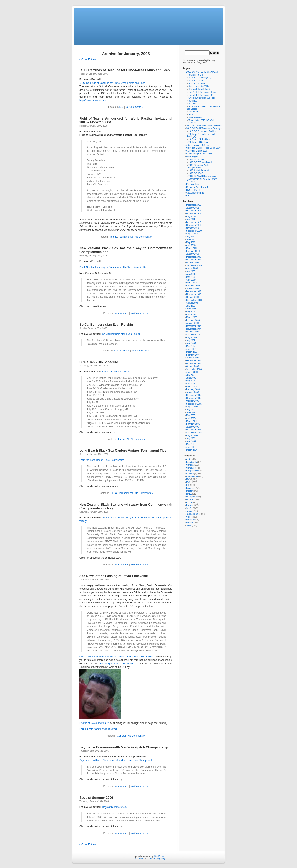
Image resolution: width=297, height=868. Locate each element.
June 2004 (191, 441)
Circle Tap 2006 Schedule (99, 362)
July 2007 (191, 340)
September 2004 (194, 433)
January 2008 (193, 323)
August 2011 (192, 216)
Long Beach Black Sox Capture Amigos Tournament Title (123, 451)
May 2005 (191, 415)
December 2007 (194, 326)
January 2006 (193, 392)
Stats (191, 115)
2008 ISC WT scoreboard (200, 162)
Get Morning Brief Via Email (199, 154)
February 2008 (193, 320)
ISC (121, 107)
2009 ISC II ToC (196, 173)
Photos (189, 502)
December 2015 (194, 205)
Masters (190, 491)
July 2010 (191, 237)
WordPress (159, 856)
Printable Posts (193, 184)
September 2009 (194, 265)
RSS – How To (193, 190)
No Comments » (134, 107)
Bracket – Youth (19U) (198, 86)
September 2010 (194, 231)
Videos (189, 517)
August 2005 (192, 407)
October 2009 (193, 263)
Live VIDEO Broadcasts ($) (201, 95)
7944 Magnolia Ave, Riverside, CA (118, 664)
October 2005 (193, 401)
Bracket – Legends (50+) (200, 78)
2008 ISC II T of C (197, 159)
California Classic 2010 (197, 151)
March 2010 (192, 248)
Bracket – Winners (197, 83)
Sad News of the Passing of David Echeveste (114, 576)
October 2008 (193, 297)
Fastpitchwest (193, 471)
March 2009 (192, 283)
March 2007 (192, 352)
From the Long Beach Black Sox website (102, 460)
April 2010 (191, 245)
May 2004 (191, 444)
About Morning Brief (195, 193)
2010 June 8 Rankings (199, 142)
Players (190, 505)
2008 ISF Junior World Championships (198, 166)
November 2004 (194, 430)
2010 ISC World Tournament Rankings (204, 128)
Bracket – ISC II (196, 75)
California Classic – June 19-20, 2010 (203, 148)
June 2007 (191, 343)
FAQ (188, 196)
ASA (188, 459)
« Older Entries (88, 59)
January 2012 (193, 208)
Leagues (190, 488)
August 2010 (192, 234)
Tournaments (126, 237)
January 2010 (193, 254)
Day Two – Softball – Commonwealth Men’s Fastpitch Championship (117, 760)
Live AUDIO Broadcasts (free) (202, 92)
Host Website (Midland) (199, 89)
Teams (114, 237)
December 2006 (194, 361)
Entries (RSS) (138, 859)
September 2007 (194, 335)
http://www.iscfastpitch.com (94, 100)
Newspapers (192, 497)
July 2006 (191, 375)
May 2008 (191, 312)
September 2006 (194, 369)
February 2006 (193, 389)
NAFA (189, 494)
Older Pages (192, 157)
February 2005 (193, 424)
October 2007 (193, 332)
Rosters (192, 104)
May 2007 (191, 346)
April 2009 (191, 280)
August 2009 (192, 268)
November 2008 (194, 294)
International (192, 477)
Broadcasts (191, 462)
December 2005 (194, 395)
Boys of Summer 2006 (96, 798)
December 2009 (194, 257)
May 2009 (191, 277)
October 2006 (193, 366)
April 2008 (191, 314)
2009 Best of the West (198, 170)
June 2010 (191, 240)
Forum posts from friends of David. (98, 729)
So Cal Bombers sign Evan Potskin (106, 325)
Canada (190, 465)
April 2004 (191, 447)
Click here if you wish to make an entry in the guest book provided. (117, 657)
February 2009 (193, 286)
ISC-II (189, 482)
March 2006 (192, 387)
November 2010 (194, 225)
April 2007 (191, 349)
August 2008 (192, 303)
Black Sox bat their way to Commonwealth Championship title (113, 267)
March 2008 (192, 317)
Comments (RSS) (157, 859)
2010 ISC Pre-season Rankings (203, 131)
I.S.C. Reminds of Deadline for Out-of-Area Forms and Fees (125, 70)
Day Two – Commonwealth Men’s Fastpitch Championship (124, 747)
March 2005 (192, 421)
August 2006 (192, 372)
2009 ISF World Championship (202, 176)
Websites (190, 520)
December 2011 (194, 211)
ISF (188, 485)
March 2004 (192, 450)
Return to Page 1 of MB (197, 187)
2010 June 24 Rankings (199, 139)
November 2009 (194, 260)
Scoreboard (194, 112)
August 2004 (192, 436)
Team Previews (195, 117)
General (121, 736)
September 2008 (194, 300)
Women (190, 523)
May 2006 (191, 381)
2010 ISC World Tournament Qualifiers (204, 125)
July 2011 (191, 219)
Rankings (193, 101)
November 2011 (194, 214)
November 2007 (194, 329)
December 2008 (194, 291)
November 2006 (194, 363)
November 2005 (194, 398)
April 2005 (191, 418)
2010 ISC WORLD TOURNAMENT (202, 72)
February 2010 (193, 251)
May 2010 (191, 242)
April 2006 (191, 384)
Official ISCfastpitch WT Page (202, 98)
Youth (189, 526)
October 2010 (193, 228)
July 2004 (191, 438)
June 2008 (191, 309)
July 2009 (191, 271)
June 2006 (191, 378)
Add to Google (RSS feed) (198, 145)
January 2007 (193, 358)
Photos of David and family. (94, 723)
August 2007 (192, 338)
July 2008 (191, 306)
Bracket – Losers (196, 81)
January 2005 (193, 427)
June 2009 (191, 274)
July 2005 (191, 410)
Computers (191, 468)
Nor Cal (190, 500)
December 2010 (194, 222)
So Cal (117, 351)
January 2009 (193, 289)
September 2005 (194, 404)
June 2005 (191, 412)
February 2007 (193, 355)
